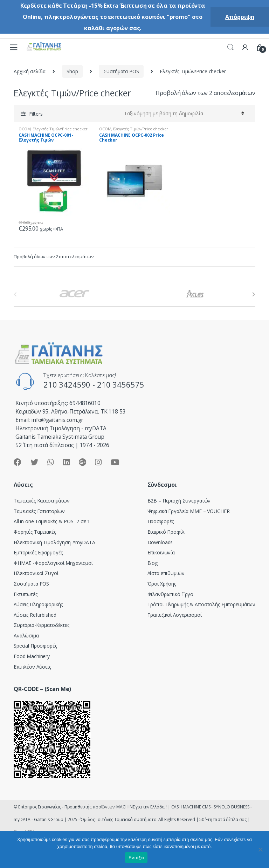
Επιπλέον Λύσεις (32, 667)
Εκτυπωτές (26, 594)
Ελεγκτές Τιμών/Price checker (60, 129)
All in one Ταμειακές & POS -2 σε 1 (52, 521)
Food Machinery (32, 656)
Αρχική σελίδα (30, 71)
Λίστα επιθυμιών (166, 573)
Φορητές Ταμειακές (35, 532)
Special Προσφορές (35, 646)
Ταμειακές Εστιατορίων (39, 511)
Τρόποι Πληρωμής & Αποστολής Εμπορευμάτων (201, 604)
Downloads (160, 542)
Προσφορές (161, 521)
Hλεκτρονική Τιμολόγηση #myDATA (54, 542)
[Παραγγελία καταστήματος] (183, 113)
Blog (153, 563)
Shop (72, 71)
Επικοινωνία (161, 552)
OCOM (25, 129)
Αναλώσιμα (26, 635)
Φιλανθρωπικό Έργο (171, 594)
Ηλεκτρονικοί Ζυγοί (36, 573)
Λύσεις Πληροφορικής (38, 604)
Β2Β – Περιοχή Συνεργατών (179, 501)
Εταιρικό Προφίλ (166, 532)
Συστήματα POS (121, 71)
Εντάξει (136, 858)
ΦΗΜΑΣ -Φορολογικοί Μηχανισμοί (53, 563)
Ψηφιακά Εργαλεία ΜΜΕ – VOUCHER (189, 511)
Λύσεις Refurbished (35, 615)
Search (230, 47)
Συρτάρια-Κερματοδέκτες (42, 625)
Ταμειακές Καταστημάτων (42, 501)
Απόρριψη (240, 17)
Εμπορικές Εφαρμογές (38, 552)
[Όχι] (260, 849)
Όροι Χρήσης (162, 584)
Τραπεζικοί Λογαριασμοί (175, 615)
